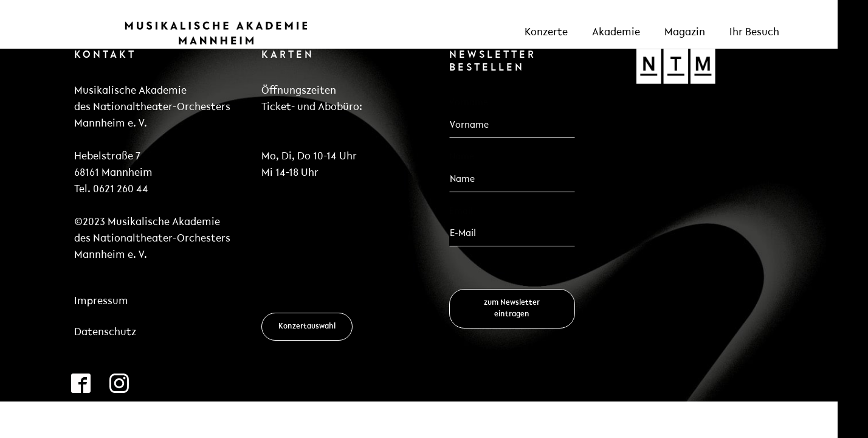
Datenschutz (105, 332)
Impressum (101, 301)
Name (462, 157)
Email (465, 211)
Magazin (685, 33)
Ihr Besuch (754, 33)
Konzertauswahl (307, 326)
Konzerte (546, 33)
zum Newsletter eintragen (512, 308)
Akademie (616, 33)
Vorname (469, 103)
